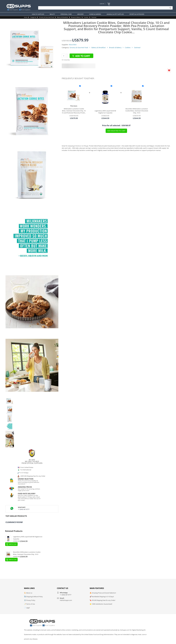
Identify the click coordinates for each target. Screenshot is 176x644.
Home (26, 17)
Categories (33, 17)
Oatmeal (94, 17)
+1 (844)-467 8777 (24, 509)
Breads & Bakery (76, 17)
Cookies (86, 17)
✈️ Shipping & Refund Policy (33, 597)
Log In (102, 4)
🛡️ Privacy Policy (30, 600)
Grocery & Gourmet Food (47, 17)
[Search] (105, 8)
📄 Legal (27, 608)
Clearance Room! (14, 522)
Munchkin (73, 45)
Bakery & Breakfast (62, 17)
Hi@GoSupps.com (66, 600)
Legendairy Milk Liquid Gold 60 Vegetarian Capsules (105, 112)
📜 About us (28, 593)
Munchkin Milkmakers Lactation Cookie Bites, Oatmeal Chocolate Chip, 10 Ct (137, 111)
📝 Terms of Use (29, 604)
